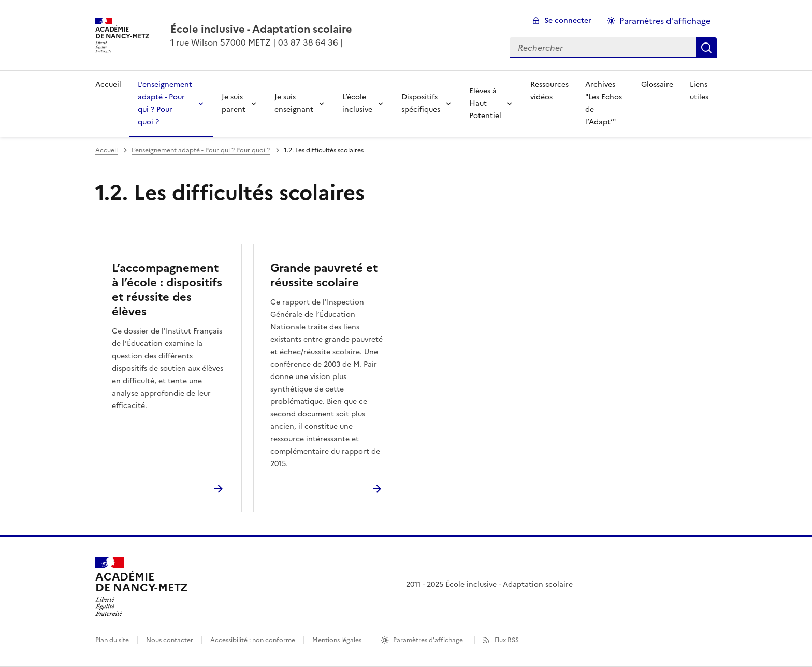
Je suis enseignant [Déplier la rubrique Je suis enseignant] (294, 103)
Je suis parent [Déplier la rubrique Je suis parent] (234, 103)
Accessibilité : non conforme (253, 640)
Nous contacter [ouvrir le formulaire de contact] (170, 640)
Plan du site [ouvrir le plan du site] (112, 640)
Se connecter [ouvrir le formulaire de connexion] (568, 20)
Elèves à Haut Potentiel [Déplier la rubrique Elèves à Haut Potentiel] (485, 103)
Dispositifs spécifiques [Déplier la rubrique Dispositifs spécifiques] (421, 103)
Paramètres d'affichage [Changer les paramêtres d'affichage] (665, 21)
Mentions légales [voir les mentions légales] (337, 640)
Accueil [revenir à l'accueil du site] (108, 85)
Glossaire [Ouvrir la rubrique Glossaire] (657, 85)
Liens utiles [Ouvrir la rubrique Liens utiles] (699, 91)
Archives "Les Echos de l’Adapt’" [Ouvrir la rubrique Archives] (604, 103)
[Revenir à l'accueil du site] (142, 587)
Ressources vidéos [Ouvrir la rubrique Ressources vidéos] (549, 91)
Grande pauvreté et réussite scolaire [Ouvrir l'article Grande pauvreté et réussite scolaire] (324, 275)
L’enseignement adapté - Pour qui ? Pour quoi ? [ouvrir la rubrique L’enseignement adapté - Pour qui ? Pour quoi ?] (201, 150)
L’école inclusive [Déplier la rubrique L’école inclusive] (357, 103)
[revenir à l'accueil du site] (261, 29)
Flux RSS (507, 640)
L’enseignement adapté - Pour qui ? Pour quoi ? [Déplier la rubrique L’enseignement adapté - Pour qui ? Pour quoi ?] (165, 103)
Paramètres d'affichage (428, 640)
